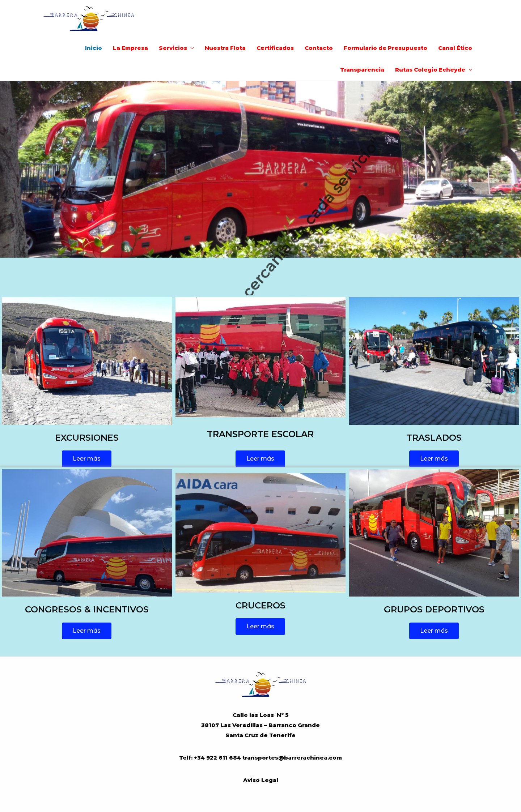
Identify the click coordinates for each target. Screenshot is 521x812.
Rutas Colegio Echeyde (430, 70)
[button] (87, 459)
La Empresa (130, 48)
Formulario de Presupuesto (386, 48)
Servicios (173, 48)
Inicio (94, 48)
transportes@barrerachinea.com (292, 758)
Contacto (319, 48)
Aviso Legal (261, 780)
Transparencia (362, 70)
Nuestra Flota (225, 48)
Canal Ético (455, 48)
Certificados (275, 48)
